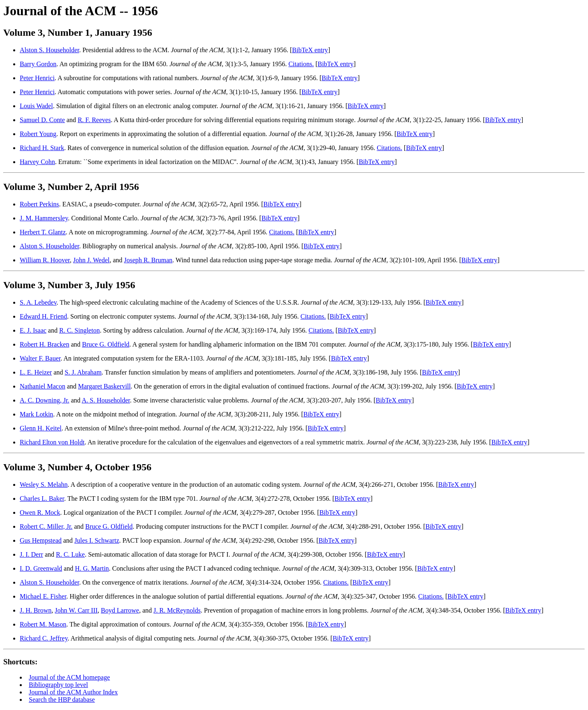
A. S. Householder (106, 400)
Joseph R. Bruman (148, 260)
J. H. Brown (36, 610)
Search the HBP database (62, 700)
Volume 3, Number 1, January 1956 (78, 32)
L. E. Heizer (36, 372)
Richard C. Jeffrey (44, 638)
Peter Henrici (37, 78)
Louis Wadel (36, 106)
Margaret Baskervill (104, 386)
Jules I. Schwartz (97, 540)
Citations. (301, 64)
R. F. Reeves (94, 120)
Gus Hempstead (41, 540)
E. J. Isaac (33, 330)
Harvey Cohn (37, 162)
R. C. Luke (70, 554)
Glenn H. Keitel (41, 428)
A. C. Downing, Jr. (44, 400)
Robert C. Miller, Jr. (46, 526)
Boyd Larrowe (120, 610)
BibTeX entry (310, 50)
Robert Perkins (39, 204)
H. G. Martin (92, 568)
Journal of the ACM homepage (69, 677)
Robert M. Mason (43, 624)
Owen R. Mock (40, 512)
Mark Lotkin (36, 414)
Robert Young (38, 134)
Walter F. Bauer (40, 358)
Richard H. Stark (42, 148)
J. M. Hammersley (44, 218)
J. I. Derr (31, 554)
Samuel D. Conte (42, 120)
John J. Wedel (91, 260)
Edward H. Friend (43, 316)
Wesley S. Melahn (44, 485)
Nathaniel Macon (43, 386)
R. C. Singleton (80, 330)
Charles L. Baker (42, 498)
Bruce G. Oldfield (106, 344)
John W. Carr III (76, 610)
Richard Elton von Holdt (52, 442)
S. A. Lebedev (38, 302)
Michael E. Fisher (43, 596)
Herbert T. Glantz (43, 232)
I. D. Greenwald (41, 568)
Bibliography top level (58, 685)
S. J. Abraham (83, 372)
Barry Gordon (38, 64)
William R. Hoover (45, 260)
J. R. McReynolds (177, 610)
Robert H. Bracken (44, 344)
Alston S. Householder (49, 50)
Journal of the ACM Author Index (73, 692)
